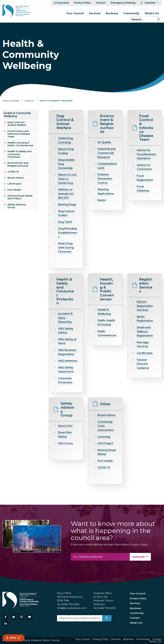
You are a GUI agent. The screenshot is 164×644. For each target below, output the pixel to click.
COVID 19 (104, 468)
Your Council (75, 13)
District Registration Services (145, 306)
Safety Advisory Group (17, 206)
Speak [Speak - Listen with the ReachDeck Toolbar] (13, 638)
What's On (152, 13)
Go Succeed (61, 3)
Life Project (15, 184)
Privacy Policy (82, 3)
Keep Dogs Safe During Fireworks (66, 248)
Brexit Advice (16, 178)
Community (131, 13)
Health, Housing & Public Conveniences (20, 144)
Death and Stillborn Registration (145, 332)
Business (112, 13)
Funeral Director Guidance (143, 364)
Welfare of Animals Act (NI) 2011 (66, 194)
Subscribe (140, 557)
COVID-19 (13, 172)
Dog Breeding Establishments (68, 233)
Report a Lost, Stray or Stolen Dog (68, 179)
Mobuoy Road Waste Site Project (20, 197)
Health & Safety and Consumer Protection (19, 154)
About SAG (65, 426)
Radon (102, 200)
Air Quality (104, 142)
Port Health (14, 190)
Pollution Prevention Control (105, 179)
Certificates (145, 353)
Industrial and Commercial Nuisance (107, 153)
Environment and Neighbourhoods (18, 164)
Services (95, 13)
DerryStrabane (11, 101)
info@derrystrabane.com (72, 608)
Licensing (104, 437)
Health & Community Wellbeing (17, 115)
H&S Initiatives (68, 361)
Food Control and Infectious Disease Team (19, 134)
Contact (101, 3)
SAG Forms (66, 443)
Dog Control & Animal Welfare (17, 124)
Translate (150, 3)
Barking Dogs (67, 204)
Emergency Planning (123, 3)
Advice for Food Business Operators (146, 154)
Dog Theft (65, 222)
